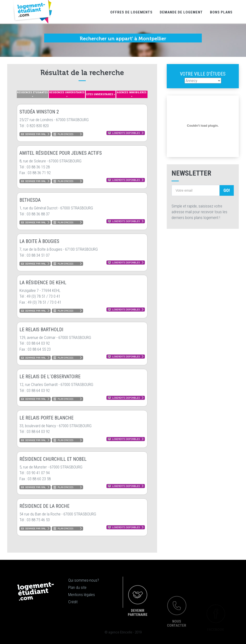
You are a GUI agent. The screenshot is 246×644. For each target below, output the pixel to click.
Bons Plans (221, 12)
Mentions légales (82, 595)
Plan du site (77, 587)
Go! (227, 190)
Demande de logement (181, 12)
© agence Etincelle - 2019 (123, 632)
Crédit (73, 602)
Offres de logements (131, 12)
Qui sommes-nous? (84, 580)
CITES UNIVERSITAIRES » (101, 94)
